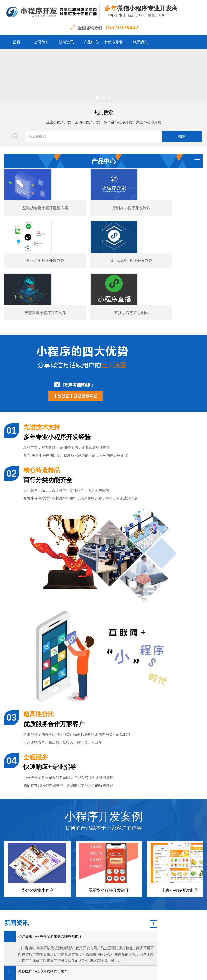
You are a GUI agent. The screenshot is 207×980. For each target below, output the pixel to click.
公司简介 (42, 42)
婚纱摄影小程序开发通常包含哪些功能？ (50, 871)
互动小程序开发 (87, 122)
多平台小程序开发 (118, 122)
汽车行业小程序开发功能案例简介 (45, 917)
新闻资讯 (66, 42)
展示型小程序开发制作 (109, 825)
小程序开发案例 (116, 42)
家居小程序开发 (149, 122)
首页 (17, 42)
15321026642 (122, 27)
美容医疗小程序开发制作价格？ (43, 906)
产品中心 (91, 42)
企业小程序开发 (58, 122)
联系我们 (141, 42)
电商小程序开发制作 (180, 825)
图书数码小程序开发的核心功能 (43, 929)
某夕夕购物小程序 (37, 825)
